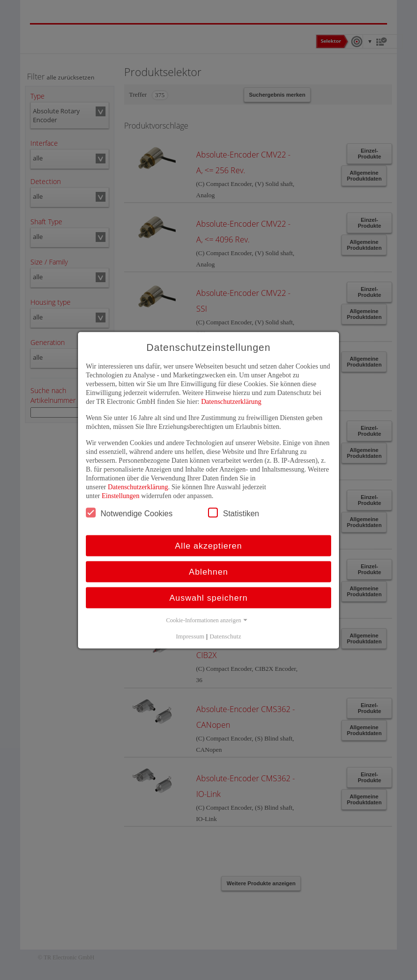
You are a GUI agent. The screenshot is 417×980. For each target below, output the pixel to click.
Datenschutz (225, 636)
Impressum (190, 636)
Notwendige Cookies (129, 512)
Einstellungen (120, 495)
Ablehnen (208, 571)
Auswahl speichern (208, 597)
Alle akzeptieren (209, 545)
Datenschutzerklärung (231, 401)
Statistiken (234, 512)
